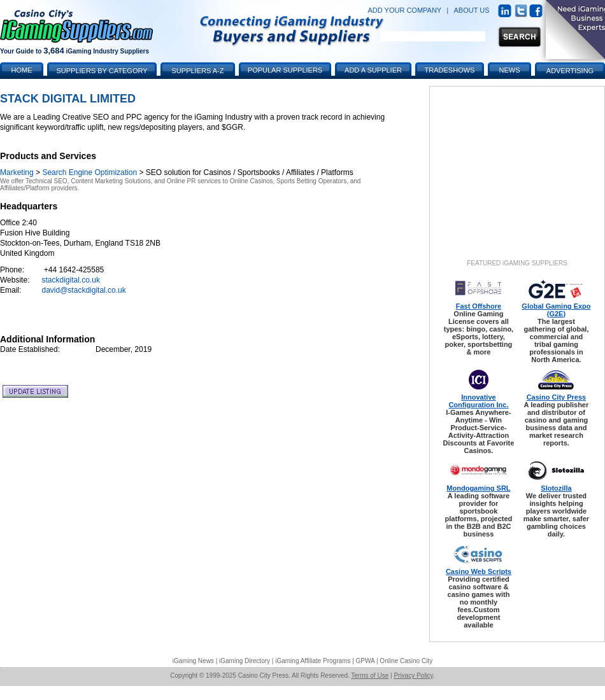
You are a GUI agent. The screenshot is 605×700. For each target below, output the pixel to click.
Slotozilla (556, 488)
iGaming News (193, 661)
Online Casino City (406, 661)
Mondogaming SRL (478, 488)
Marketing (17, 172)
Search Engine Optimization (89, 172)
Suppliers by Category (102, 71)
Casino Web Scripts (479, 571)
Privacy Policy (413, 675)
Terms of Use (370, 675)
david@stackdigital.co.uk (84, 290)
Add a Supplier (373, 70)
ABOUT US (472, 10)
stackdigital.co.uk (71, 280)
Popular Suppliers (285, 70)
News (510, 70)
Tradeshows (450, 70)
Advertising (570, 71)
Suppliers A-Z (198, 71)
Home (22, 70)
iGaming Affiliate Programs (313, 661)
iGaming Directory (245, 661)
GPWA (366, 661)
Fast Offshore (479, 306)
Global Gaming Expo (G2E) (556, 310)
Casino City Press (557, 397)
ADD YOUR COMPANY (404, 10)
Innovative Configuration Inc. (478, 401)
